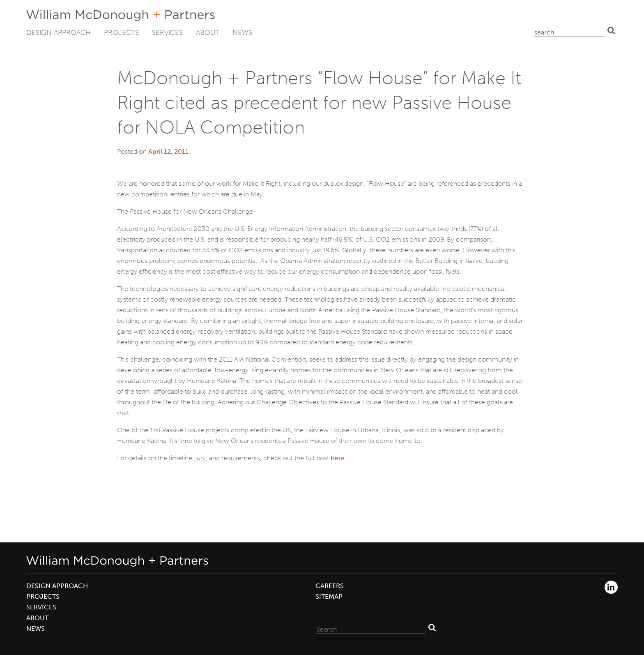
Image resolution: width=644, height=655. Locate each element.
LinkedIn (611, 587)
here (338, 458)
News (242, 32)
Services (167, 32)
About (208, 32)
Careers (330, 586)
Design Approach (59, 32)
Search (611, 30)
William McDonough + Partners (121, 15)
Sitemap (329, 596)
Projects (121, 32)
